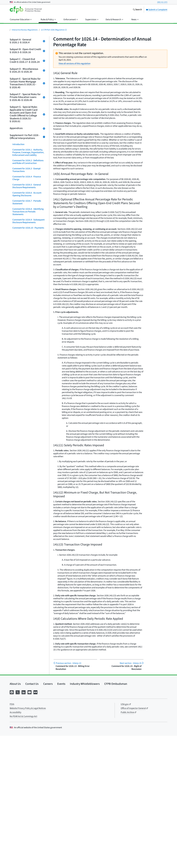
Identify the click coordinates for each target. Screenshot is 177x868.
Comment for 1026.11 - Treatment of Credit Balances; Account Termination (28, 236)
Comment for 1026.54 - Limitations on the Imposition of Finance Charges (27, 602)
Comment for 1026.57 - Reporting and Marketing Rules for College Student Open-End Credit (28, 637)
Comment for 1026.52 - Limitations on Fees (23, 585)
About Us (15, 816)
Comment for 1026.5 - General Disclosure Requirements (27, 186)
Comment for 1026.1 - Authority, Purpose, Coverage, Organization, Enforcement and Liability (28, 152)
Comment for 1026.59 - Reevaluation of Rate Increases (27, 655)
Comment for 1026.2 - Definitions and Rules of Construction (28, 162)
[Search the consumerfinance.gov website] (137, 10)
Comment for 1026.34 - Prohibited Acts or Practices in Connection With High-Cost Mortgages (28, 443)
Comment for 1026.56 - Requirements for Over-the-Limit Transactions (28, 626)
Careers (48, 816)
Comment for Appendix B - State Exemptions (27, 690)
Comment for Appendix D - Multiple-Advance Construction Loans (27, 707)
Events (61, 816)
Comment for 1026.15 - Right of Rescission (27, 272)
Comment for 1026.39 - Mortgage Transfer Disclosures (28, 499)
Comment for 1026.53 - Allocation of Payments (28, 593)
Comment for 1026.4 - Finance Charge (27, 178)
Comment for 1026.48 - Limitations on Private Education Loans (28, 567)
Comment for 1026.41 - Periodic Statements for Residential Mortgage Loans (27, 519)
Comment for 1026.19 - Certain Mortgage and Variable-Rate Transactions (27, 306)
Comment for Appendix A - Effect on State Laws (28, 682)
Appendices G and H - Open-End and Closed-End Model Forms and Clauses (28, 742)
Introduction (18, 144)
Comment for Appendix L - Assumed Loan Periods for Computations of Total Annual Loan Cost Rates (26, 787)
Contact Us (32, 816)
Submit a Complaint (157, 10)
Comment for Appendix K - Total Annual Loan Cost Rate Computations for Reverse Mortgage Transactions (27, 773)
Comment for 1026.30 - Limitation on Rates (28, 404)
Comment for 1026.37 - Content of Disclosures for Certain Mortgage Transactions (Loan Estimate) (28, 478)
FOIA (12, 836)
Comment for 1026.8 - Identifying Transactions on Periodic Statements (28, 212)
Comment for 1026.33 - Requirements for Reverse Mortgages (24, 433)
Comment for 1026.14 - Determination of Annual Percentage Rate (24, 263)
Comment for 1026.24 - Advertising (23, 353)
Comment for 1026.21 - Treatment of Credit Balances (28, 326)
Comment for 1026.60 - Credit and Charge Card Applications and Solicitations (28, 664)
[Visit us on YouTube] (29, 824)
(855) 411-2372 (162, 2)
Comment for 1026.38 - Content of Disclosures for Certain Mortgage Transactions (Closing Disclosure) (28, 489)
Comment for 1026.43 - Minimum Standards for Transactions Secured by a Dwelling (28, 538)
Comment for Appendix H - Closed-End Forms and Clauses (28, 752)
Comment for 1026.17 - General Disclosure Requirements (27, 288)
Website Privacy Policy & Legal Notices (28, 841)
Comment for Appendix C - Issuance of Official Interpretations (29, 698)
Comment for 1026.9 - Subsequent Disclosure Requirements (28, 221)
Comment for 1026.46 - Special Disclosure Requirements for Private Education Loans (27, 548)
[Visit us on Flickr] (35, 824)
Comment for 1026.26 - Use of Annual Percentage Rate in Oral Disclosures (27, 371)
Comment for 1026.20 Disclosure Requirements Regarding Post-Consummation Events (28, 317)
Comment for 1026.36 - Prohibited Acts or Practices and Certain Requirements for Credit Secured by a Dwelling (28, 466)
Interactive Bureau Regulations (25, 30)
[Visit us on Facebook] (12, 824)
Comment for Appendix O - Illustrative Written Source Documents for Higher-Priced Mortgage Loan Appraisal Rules (27, 800)
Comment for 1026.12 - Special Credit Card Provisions (27, 245)
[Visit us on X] (18, 824)
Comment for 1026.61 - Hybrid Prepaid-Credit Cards (27, 674)
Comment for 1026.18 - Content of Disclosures (28, 297)
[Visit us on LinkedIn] (24, 824)
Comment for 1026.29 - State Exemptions (26, 396)
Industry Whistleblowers (85, 816)
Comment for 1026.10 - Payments (28, 228)
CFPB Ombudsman (116, 816)
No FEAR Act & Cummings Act (23, 849)
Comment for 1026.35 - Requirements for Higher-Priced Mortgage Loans (27, 454)
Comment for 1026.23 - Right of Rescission (27, 345)
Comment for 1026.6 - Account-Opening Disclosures (27, 194)
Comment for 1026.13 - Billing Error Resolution (26, 253)
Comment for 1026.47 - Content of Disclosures (28, 558)
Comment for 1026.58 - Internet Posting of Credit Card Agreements (29, 647)
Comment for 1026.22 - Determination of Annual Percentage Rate (24, 336)
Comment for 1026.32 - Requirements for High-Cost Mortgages (25, 422)
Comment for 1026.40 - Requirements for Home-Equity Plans (27, 508)
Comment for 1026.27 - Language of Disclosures (28, 380)
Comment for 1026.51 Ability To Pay (27, 577)
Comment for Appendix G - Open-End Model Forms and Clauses (28, 733)
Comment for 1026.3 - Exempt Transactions (26, 170)
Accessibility (15, 845)
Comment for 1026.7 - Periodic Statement (27, 202)
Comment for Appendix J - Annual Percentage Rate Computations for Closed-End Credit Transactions (29, 761)
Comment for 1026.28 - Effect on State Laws (28, 388)
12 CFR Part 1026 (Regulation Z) (54, 30)
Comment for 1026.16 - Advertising (23, 280)
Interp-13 (68, 663)
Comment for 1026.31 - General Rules (27, 412)
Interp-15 (131, 663)
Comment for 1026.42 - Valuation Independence (28, 528)
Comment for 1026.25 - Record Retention (27, 361)
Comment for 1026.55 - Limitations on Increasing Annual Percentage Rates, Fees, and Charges (28, 614)
